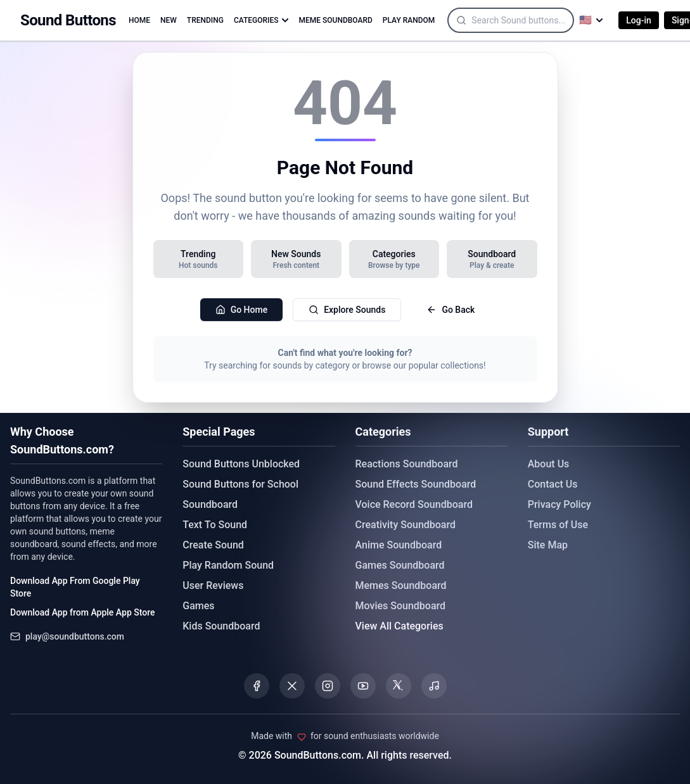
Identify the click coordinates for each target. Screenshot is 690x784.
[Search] (532, 20)
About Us (549, 464)
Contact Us (553, 484)
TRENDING (205, 20)
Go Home (242, 310)
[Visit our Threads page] (399, 686)
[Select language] (591, 20)
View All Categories (399, 626)
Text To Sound (215, 525)
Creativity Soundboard (406, 525)
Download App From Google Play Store (75, 587)
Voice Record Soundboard (414, 504)
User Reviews (213, 585)
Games (198, 606)
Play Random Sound (228, 565)
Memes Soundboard (401, 585)
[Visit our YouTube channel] (363, 686)
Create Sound (213, 545)
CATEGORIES (261, 20)
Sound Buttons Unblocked (241, 464)
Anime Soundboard (399, 545)
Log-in (639, 20)
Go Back (450, 310)
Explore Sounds (347, 310)
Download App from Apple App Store (82, 612)
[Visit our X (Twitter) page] (292, 686)
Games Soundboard (400, 565)
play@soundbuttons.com (75, 636)
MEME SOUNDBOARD (336, 20)
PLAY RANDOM (409, 20)
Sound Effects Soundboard (416, 484)
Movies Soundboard (401, 606)
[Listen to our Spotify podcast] (434, 686)
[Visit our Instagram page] (328, 686)
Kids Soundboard (221, 626)
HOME (139, 20)
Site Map (548, 545)
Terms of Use (558, 525)
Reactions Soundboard (407, 464)
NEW (169, 20)
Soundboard (210, 504)
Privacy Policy (559, 504)
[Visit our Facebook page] (257, 686)
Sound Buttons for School (240, 484)
